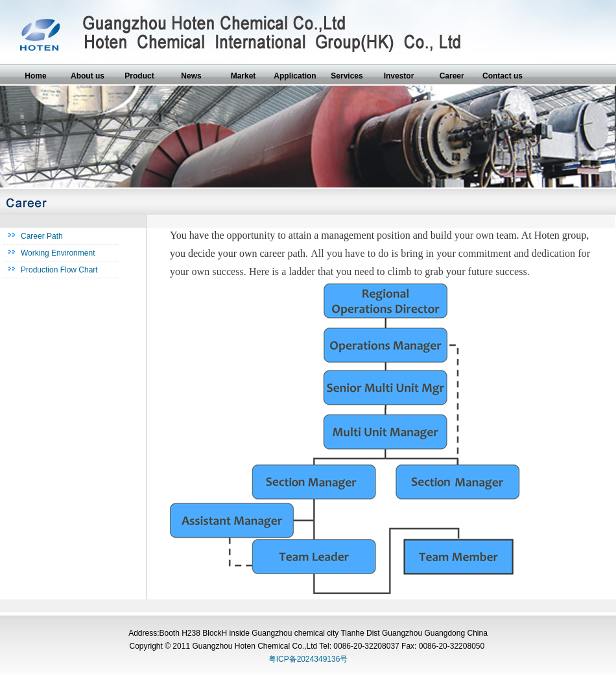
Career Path (42, 236)
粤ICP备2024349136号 (308, 659)
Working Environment (58, 253)
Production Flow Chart (59, 270)
